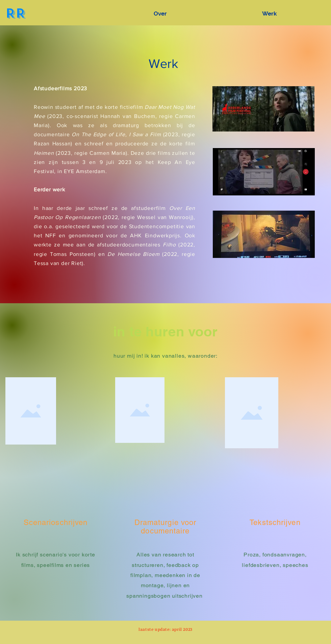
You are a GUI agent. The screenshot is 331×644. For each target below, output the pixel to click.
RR (15, 13)
